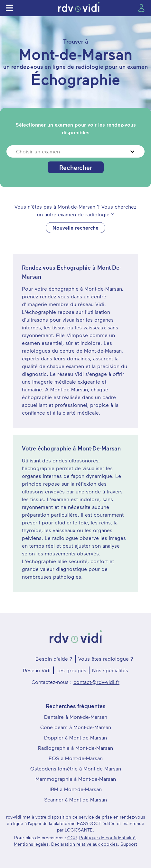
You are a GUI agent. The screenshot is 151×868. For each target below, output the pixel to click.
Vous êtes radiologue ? (106, 659)
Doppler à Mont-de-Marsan (75, 737)
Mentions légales (31, 844)
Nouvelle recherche (75, 227)
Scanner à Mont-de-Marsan (75, 799)
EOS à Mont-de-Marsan (76, 758)
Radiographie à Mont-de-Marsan (75, 748)
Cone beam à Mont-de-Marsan (76, 727)
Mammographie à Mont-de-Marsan (76, 779)
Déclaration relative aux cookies (85, 844)
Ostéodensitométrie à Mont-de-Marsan (76, 768)
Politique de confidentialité (107, 837)
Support (129, 844)
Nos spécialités (110, 670)
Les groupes (71, 670)
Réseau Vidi (37, 670)
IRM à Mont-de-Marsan (76, 789)
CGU (72, 837)
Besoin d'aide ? (54, 659)
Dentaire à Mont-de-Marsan (76, 717)
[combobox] (17, 151)
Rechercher (76, 167)
